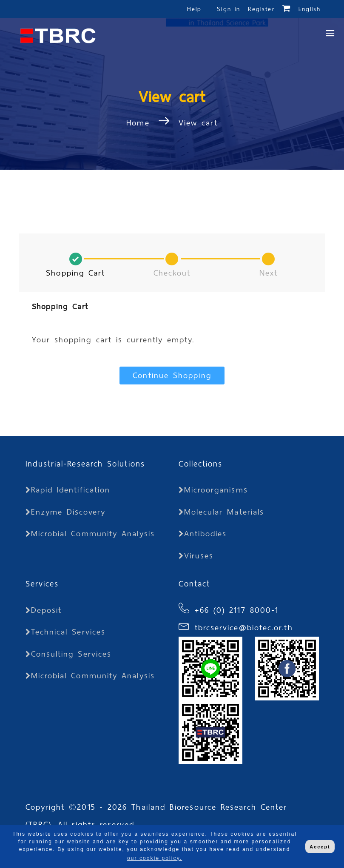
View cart (198, 123)
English (310, 9)
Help (194, 9)
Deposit (44, 610)
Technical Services (66, 632)
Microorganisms (213, 490)
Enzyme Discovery (65, 512)
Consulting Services (69, 654)
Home (140, 123)
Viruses (196, 556)
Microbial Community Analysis (90, 534)
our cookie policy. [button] (155, 858)
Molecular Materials (222, 512)
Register (261, 9)
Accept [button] (320, 847)
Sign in (230, 9)
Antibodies (203, 534)
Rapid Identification (68, 490)
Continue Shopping (172, 375)
